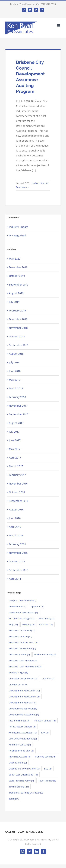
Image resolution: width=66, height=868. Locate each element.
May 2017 (15, 449)
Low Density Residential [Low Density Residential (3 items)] (23, 739)
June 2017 (15, 440)
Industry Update (40, 183)
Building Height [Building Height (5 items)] (18, 673)
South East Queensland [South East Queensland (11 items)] (23, 775)
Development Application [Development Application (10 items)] (24, 691)
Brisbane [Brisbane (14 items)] (46, 625)
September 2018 (19, 345)
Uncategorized (18, 235)
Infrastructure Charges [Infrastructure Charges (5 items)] (22, 727)
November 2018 (18, 328)
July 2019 (14, 302)
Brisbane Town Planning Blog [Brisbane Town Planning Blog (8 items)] (26, 667)
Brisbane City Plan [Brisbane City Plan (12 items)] (20, 637)
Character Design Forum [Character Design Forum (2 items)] (23, 679)
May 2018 (15, 380)
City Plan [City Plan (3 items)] (48, 679)
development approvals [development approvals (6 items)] (23, 709)
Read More (21, 187)
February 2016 (17, 544)
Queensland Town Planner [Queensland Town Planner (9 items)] (24, 769)
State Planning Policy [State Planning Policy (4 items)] (21, 781)
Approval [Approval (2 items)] (37, 607)
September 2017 (19, 414)
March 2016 (16, 535)
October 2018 (17, 336)
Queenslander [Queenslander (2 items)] (18, 763)
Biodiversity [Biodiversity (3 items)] (46, 619)
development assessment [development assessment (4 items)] (24, 715)
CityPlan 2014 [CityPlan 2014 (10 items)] (18, 685)
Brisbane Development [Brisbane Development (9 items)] (22, 649)
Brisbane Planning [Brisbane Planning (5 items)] (45, 655)
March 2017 (16, 466)
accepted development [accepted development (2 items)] (22, 601)
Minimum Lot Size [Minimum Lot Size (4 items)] (20, 745)
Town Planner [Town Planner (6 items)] (47, 781)
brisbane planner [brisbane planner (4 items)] (19, 655)
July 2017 (14, 432)
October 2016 (17, 492)
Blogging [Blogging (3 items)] (28, 625)
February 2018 (17, 397)
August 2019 (16, 293)
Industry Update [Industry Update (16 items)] (45, 721)
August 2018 (16, 354)
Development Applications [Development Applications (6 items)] (24, 697)
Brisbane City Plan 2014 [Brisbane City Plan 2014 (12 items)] (23, 643)
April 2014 (15, 579)
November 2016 (18, 484)
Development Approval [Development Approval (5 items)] (23, 703)
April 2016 (15, 527)
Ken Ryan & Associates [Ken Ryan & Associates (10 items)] (23, 733)
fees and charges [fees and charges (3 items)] (19, 721)
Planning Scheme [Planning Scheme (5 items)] (46, 757)
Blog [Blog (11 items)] (13, 625)
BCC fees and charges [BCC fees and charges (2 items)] (21, 619)
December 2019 (18, 267)
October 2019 (17, 276)
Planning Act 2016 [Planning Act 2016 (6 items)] (20, 757)
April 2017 (15, 458)
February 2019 (17, 310)
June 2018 (15, 371)
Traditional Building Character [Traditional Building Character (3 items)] (26, 793)
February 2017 (17, 475)
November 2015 (18, 553)
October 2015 (17, 561)
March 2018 (16, 388)
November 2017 (18, 406)
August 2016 (16, 509)
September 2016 (19, 501)
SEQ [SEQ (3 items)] (48, 769)
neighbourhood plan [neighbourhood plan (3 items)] (21, 751)
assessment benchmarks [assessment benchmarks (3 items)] (23, 613)
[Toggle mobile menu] (59, 26)
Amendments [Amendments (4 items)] (18, 607)
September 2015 (19, 570)
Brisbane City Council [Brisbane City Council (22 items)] (22, 631)
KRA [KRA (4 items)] (45, 733)
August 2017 (16, 423)
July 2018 (14, 362)
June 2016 (15, 518)
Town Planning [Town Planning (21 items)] (19, 787)
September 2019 (19, 285)
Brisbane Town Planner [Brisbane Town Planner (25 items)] (23, 661)
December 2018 (18, 319)
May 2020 (15, 259)
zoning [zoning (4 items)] (14, 799)
